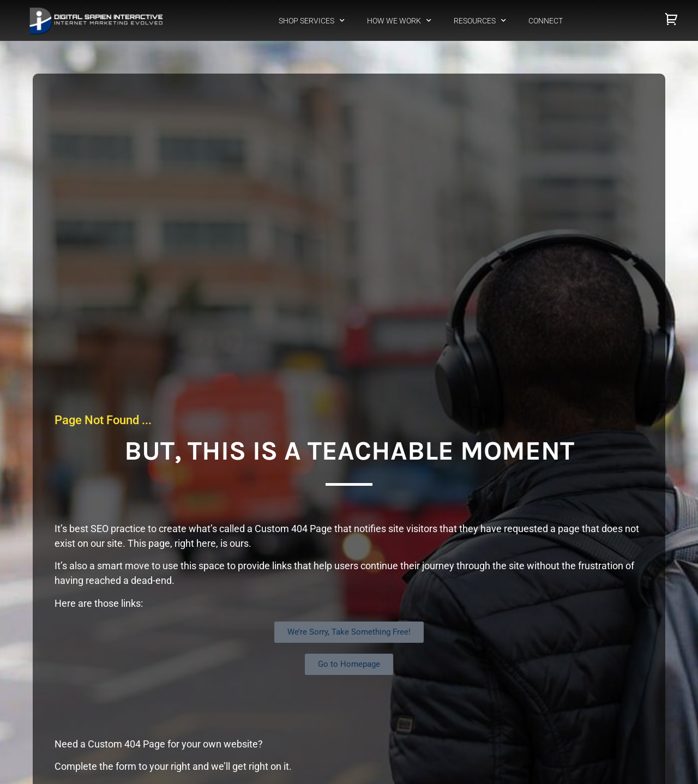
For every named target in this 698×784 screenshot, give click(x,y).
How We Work (399, 21)
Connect (546, 21)
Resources (480, 21)
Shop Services (312, 21)
